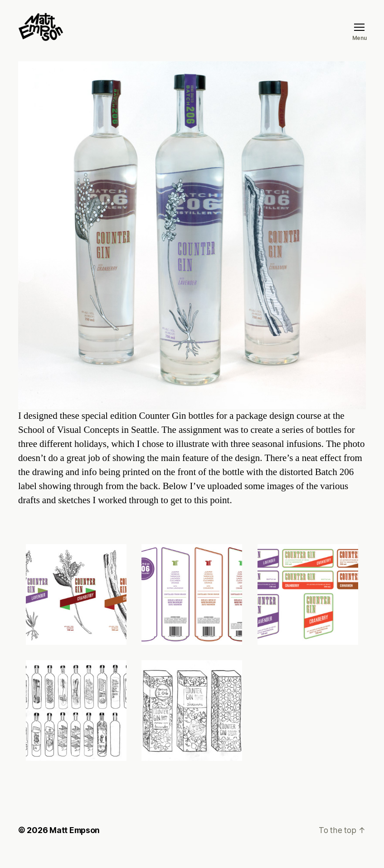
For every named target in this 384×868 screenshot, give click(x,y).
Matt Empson (75, 842)
